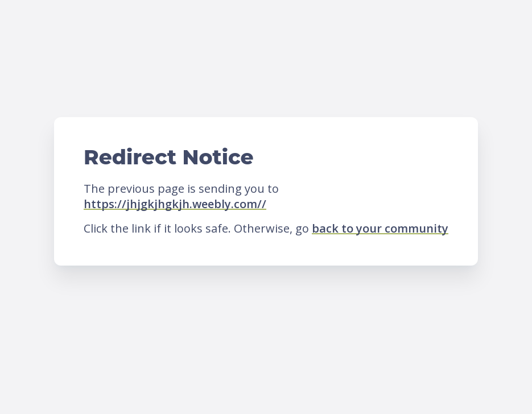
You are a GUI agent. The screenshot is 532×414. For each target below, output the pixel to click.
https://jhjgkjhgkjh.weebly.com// (175, 204)
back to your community (380, 228)
